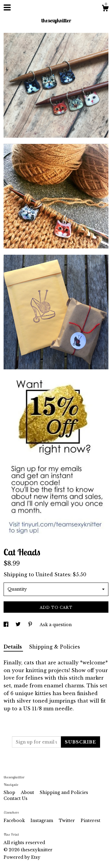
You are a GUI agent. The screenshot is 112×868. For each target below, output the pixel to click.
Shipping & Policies (55, 647)
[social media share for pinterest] (31, 625)
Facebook (15, 821)
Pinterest (90, 821)
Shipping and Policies (64, 792)
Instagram (42, 821)
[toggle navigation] (7, 7)
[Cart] (105, 9)
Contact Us (16, 798)
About (28, 792)
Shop (10, 792)
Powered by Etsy (22, 857)
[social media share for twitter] (19, 625)
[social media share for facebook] (7, 625)
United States (53, 574)
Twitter (67, 821)
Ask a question (56, 625)
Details (13, 647)
